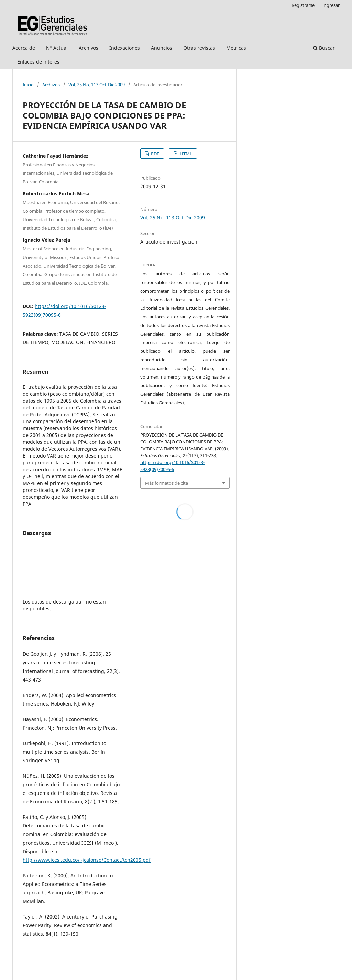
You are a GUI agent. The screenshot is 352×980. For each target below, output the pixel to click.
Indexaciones (125, 48)
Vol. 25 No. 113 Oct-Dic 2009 (97, 85)
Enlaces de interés (38, 62)
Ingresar (331, 5)
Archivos (89, 48)
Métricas (236, 48)
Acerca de (24, 48)
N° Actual (57, 48)
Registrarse (303, 5)
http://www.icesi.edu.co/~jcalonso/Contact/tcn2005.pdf (87, 860)
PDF (155, 154)
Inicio (28, 85)
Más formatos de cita (167, 483)
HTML (185, 154)
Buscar (324, 48)
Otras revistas (199, 48)
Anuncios (162, 48)
